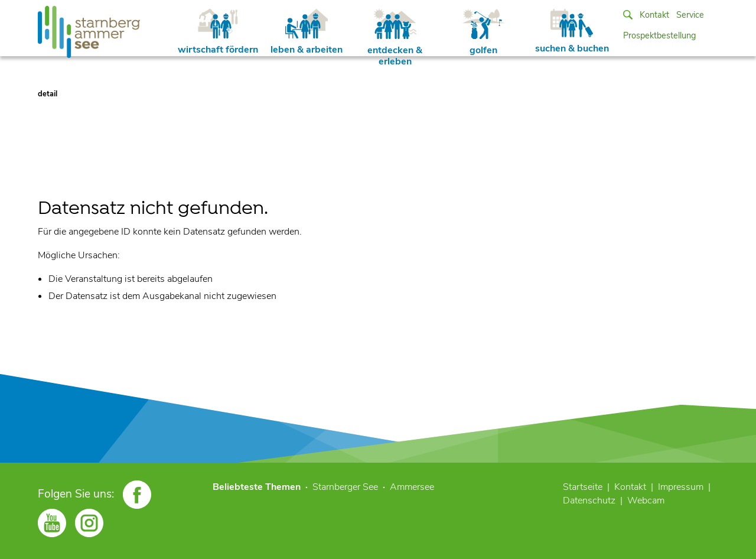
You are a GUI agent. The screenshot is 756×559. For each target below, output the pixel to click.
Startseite (583, 487)
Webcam (646, 500)
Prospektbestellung (659, 35)
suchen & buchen (572, 32)
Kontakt (654, 15)
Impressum (681, 487)
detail (48, 94)
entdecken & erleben (395, 38)
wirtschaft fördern (218, 32)
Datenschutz (589, 500)
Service (690, 15)
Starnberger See (345, 487)
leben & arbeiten (307, 32)
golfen (484, 33)
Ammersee (412, 487)
